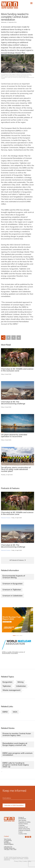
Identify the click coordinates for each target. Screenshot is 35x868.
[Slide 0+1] (14, 636)
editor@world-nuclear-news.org (9, 848)
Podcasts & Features (6, 518)
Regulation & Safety (24, 822)
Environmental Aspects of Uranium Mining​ (14, 577)
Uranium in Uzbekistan (13, 596)
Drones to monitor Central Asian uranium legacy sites (17, 735)
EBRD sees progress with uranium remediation (17, 754)
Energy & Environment (22, 818)
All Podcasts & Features (17, 560)
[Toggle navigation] (31, 3)
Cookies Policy (27, 861)
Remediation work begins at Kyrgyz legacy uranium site (15, 744)
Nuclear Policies (23, 824)
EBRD (5, 712)
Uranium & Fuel (23, 827)
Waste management (11, 690)
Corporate (22, 826)
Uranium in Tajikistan (12, 590)
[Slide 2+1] (21, 636)
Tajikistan (7, 686)
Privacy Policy (18, 861)
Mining (20, 682)
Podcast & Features (24, 831)
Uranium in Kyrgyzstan (13, 584)
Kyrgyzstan (7, 682)
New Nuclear (22, 821)
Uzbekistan (21, 686)
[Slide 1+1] (18, 636)
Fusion (20, 832)
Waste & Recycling (24, 829)
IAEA (15, 712)
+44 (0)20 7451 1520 (10, 850)
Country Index (23, 834)
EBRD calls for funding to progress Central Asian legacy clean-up (16, 765)
